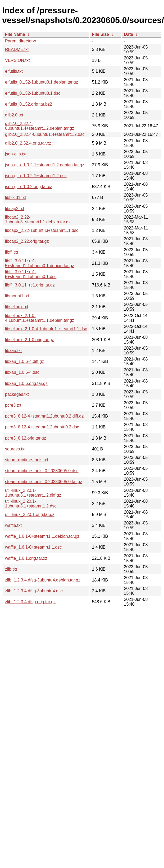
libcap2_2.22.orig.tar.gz (27, 241)
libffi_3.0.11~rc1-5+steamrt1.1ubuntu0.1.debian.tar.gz (40, 263)
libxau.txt (13, 351)
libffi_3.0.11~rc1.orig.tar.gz (30, 285)
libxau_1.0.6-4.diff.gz (24, 361)
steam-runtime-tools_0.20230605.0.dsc (42, 471)
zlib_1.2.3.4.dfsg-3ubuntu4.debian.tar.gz (43, 580)
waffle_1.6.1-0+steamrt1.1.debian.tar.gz (42, 536)
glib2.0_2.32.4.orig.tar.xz (28, 143)
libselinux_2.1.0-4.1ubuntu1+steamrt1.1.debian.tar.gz (40, 318)
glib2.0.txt (14, 115)
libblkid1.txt (15, 198)
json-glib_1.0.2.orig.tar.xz (29, 187)
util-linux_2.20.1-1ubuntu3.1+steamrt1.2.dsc (31, 504)
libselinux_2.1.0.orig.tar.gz (29, 340)
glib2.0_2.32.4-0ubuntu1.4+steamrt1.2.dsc (45, 134)
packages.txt (17, 394)
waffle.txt (13, 525)
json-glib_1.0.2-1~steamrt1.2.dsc (36, 176)
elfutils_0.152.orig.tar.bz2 (29, 104)
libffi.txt (12, 252)
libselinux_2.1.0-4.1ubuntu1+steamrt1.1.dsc (46, 329)
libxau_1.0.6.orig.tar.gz (26, 383)
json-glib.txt (16, 154)
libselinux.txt (17, 307)
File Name (15, 34)
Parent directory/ (20, 41)
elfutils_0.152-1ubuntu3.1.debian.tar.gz (42, 82)
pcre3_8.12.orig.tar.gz (26, 438)
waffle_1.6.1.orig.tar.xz (26, 558)
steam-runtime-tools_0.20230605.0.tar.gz (44, 482)
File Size (101, 34)
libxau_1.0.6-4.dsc (22, 372)
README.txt (17, 49)
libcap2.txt (15, 209)
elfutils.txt (14, 71)
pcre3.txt (13, 405)
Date (128, 34)
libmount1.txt (17, 296)
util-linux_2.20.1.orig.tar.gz (30, 515)
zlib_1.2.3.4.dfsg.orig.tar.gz (30, 602)
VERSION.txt (17, 60)
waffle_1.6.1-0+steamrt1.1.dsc (33, 547)
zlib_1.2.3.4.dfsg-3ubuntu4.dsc (34, 591)
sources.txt (15, 449)
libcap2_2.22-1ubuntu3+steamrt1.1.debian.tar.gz (38, 220)
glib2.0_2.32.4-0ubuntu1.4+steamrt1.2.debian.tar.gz (40, 126)
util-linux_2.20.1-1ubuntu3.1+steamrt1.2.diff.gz (33, 493)
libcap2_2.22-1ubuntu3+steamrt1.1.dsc (42, 230)
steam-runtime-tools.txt (27, 460)
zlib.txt (11, 569)
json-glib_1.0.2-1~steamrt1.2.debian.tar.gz (45, 165)
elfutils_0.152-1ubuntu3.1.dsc (33, 93)
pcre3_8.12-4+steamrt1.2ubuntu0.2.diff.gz (44, 416)
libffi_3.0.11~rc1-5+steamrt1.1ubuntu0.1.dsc (31, 274)
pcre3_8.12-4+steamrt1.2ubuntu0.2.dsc (42, 427)
